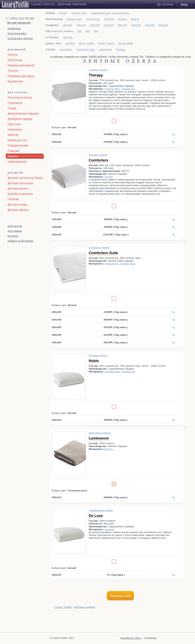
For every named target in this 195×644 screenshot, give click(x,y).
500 (96, 31)
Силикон (109, 19)
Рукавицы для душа (21, 76)
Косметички (15, 81)
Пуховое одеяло (98, 70)
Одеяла (13, 156)
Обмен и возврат (21, 241)
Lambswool (105, 50)
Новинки (14, 29)
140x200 (67, 25)
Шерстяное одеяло (100, 433)
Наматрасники (17, 161)
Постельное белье (20, 97)
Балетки (13, 135)
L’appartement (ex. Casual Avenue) (110, 13)
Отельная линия (20, 38)
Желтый (68, 37)
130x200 (149, 25)
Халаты (13, 55)
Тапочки (13, 71)
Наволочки (15, 129)
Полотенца (15, 60)
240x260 (109, 25)
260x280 (163, 25)
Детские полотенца (20, 183)
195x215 (81, 25)
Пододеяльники (18, 145)
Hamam (63, 13)
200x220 (95, 25)
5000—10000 (86, 43)
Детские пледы (18, 204)
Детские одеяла (18, 210)
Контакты (15, 226)
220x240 (136, 25)
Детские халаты (18, 188)
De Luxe (96, 516)
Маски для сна (17, 140)
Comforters (66, 50)
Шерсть (135, 19)
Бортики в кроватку (20, 194)
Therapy (120, 50)
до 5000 (70, 43)
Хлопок (122, 19)
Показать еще (120, 596)
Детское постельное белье (25, 178)
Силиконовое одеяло (101, 510)
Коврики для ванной (21, 65)
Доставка (15, 231)
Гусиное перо (74, 19)
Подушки (14, 151)
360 (88, 31)
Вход (184, 4)
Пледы (12, 108)
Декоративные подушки (23, 113)
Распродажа (17, 33)
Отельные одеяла (99, 247)
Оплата (13, 236)
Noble (94, 361)
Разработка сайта (131, 638)
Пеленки (13, 199)
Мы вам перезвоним (19, 23)
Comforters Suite (86, 50)
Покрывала (15, 103)
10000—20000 (106, 43)
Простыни (14, 124)
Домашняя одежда (20, 119)
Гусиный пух (93, 19)
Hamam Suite (79, 13)
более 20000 (126, 43)
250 (79, 31)
